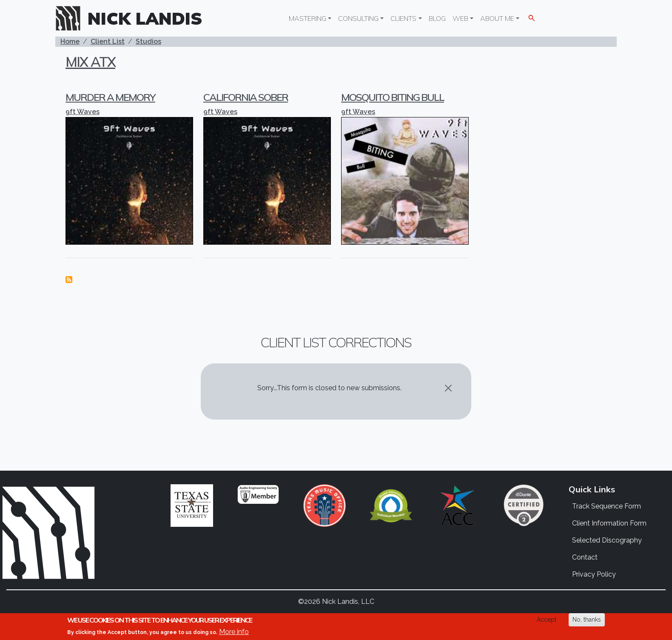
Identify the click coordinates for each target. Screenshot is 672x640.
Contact (585, 557)
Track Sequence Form (607, 506)
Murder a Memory (110, 97)
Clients (403, 18)
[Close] (448, 388)
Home (70, 41)
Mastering (308, 18)
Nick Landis (145, 18)
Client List (108, 41)
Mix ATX (90, 62)
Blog (437, 18)
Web (460, 18)
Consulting (358, 18)
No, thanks (587, 620)
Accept (547, 620)
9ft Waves (83, 112)
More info (234, 632)
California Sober (246, 97)
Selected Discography (607, 540)
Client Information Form (609, 523)
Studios (148, 41)
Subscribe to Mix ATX (69, 280)
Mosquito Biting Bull (393, 97)
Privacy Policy (594, 574)
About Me (497, 18)
